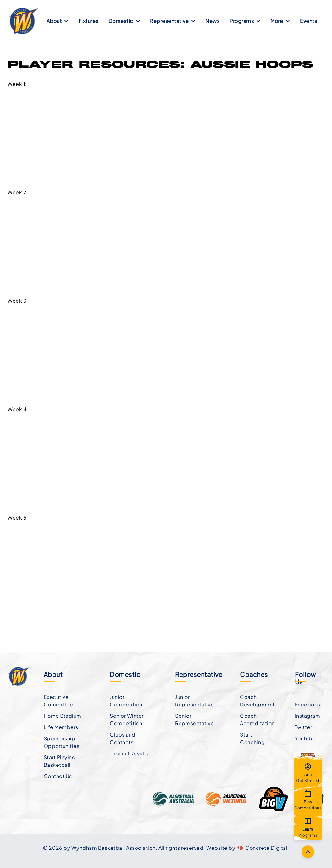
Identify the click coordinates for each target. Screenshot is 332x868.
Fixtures (89, 21)
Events (308, 21)
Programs (245, 21)
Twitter (304, 727)
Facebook (308, 704)
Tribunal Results (129, 753)
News (212, 21)
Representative (173, 21)
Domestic (124, 21)
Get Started (308, 772)
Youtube (305, 738)
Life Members (61, 727)
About (58, 21)
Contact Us (58, 776)
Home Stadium (63, 716)
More (280, 21)
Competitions (308, 800)
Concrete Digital (266, 848)
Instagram (308, 716)
